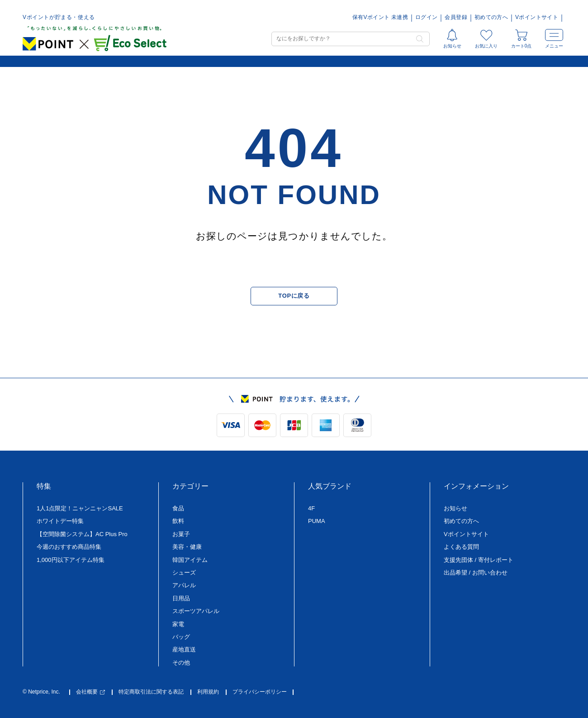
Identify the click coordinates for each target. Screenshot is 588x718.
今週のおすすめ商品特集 (69, 547)
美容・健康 (187, 547)
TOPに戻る (294, 296)
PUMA (317, 521)
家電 (178, 624)
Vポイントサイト (537, 17)
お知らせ (455, 508)
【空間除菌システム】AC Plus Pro (82, 534)
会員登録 (456, 17)
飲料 (178, 521)
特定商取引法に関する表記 (151, 692)
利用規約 (208, 692)
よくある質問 (461, 547)
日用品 (181, 598)
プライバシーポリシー (260, 692)
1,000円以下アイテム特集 (71, 560)
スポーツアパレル (196, 611)
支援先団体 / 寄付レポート (479, 560)
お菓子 (181, 534)
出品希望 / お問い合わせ (476, 573)
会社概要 (90, 692)
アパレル (184, 585)
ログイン (426, 17)
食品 (178, 508)
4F (311, 508)
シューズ (184, 573)
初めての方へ (491, 17)
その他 (181, 663)
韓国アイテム (190, 560)
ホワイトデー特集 (60, 521)
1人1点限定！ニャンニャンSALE (80, 508)
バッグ (181, 637)
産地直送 (184, 649)
